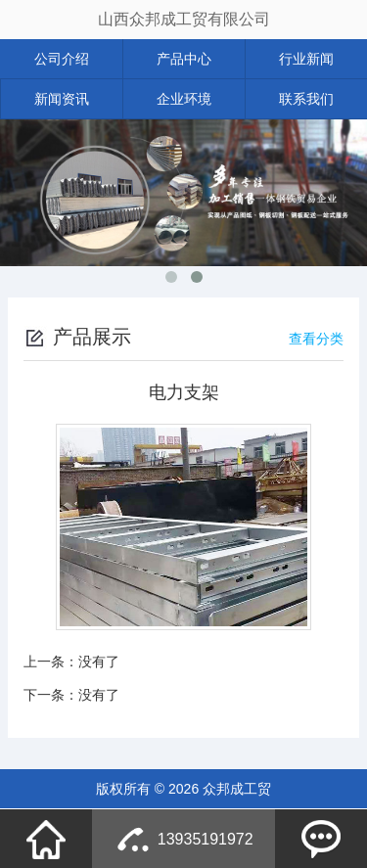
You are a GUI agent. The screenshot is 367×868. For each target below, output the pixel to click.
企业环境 (184, 99)
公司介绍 (62, 59)
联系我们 (306, 99)
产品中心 (184, 59)
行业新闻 (306, 59)
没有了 (99, 662)
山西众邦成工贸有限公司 (184, 19)
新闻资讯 (62, 99)
